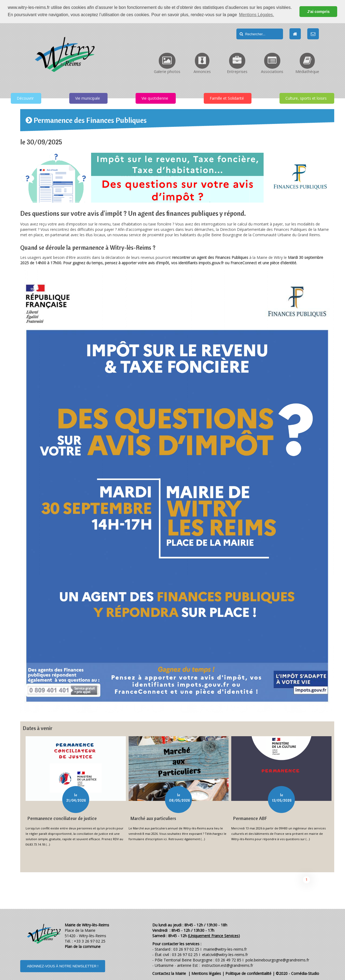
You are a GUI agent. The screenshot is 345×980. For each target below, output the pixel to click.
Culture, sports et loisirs (306, 98)
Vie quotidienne (155, 98)
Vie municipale (88, 98)
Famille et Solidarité (227, 98)
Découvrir (25, 98)
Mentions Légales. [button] (257, 15)
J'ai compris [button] (318, 12)
